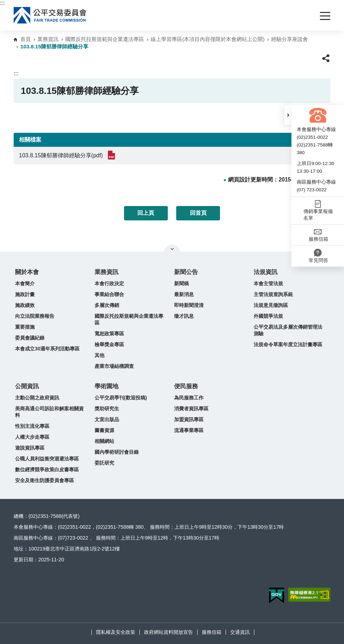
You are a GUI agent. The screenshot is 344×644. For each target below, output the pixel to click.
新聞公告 (186, 272)
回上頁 (146, 213)
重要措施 (25, 327)
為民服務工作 (189, 398)
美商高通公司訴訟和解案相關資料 (49, 412)
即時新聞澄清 (189, 305)
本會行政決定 (109, 283)
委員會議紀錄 (30, 338)
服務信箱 (212, 632)
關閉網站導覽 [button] (172, 249)
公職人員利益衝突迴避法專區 (47, 459)
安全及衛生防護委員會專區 (44, 480)
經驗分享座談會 (290, 39)
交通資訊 (240, 632)
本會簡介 (25, 283)
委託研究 (104, 463)
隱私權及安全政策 (116, 632)
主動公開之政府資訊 (37, 398)
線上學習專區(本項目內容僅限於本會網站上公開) (208, 39)
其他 (99, 355)
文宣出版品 (107, 419)
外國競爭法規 (268, 316)
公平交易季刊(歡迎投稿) (121, 398)
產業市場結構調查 (114, 366)
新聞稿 (181, 283)
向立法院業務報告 (35, 316)
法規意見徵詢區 (271, 305)
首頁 (26, 39)
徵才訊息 (184, 316)
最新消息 (184, 294)
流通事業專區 (189, 430)
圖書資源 (104, 430)
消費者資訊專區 (191, 409)
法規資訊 (266, 272)
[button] (288, 115)
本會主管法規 (268, 283)
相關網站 (104, 441)
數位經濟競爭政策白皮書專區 (47, 470)
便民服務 (186, 386)
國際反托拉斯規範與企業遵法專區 (105, 39)
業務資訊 (48, 39)
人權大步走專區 (32, 437)
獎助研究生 (107, 409)
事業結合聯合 (109, 294)
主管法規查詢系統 (273, 294)
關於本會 (27, 272)
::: (2, 3)
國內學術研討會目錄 (117, 452)
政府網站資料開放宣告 (168, 632)
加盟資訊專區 (189, 419)
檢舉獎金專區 (109, 344)
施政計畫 (25, 294)
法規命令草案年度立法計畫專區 (288, 344)
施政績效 (25, 305)
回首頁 (198, 213)
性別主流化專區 (32, 426)
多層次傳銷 (107, 305)
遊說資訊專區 (30, 448)
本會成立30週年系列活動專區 (47, 349)
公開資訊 (27, 386)
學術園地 (106, 386)
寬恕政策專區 (109, 334)
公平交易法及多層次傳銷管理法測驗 (288, 330)
